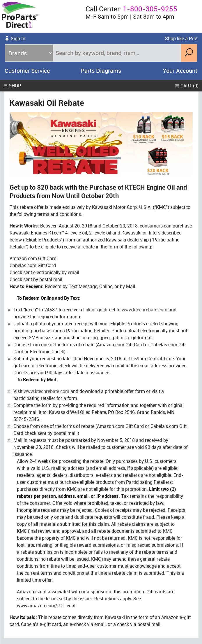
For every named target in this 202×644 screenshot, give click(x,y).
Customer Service (27, 71)
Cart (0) (187, 86)
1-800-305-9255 (150, 9)
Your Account (180, 71)
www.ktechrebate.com (145, 310)
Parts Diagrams (101, 71)
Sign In (18, 38)
